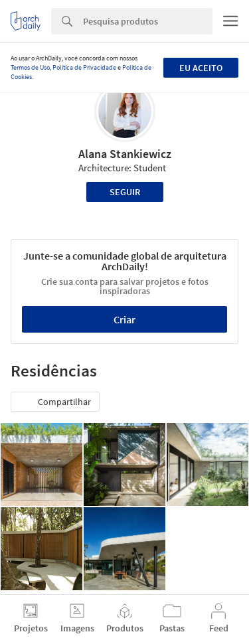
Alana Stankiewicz (125, 154)
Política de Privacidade (84, 67)
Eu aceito (201, 68)
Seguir (125, 192)
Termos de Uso (30, 67)
